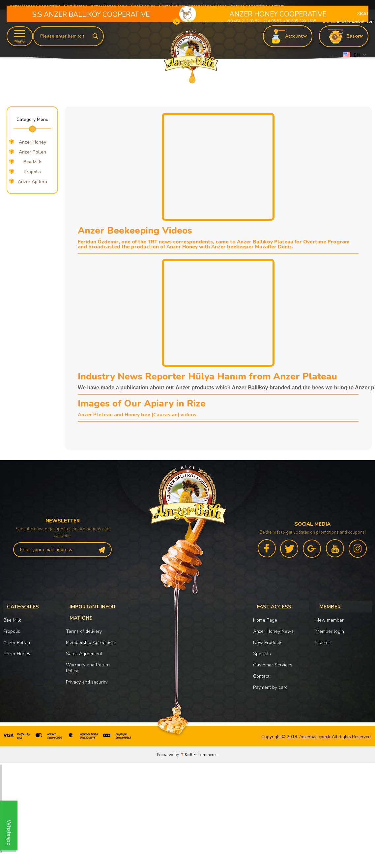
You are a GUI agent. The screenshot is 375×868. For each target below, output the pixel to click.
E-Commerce (205, 752)
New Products (268, 640)
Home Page (265, 618)
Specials (262, 651)
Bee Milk (32, 162)
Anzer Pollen (17, 640)
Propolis (32, 172)
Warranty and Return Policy (88, 661)
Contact (261, 674)
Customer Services (273, 663)
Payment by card (270, 685)
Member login (330, 629)
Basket (323, 640)
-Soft (187, 752)
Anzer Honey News (273, 629)
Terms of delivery (84, 624)
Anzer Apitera (32, 182)
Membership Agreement (91, 636)
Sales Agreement (84, 647)
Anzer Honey (17, 651)
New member (330, 618)
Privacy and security (87, 675)
